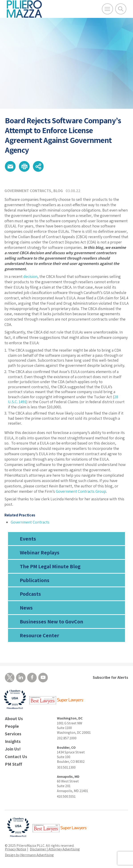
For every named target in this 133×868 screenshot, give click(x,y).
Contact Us (16, 757)
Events (28, 539)
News (26, 608)
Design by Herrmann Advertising (29, 855)
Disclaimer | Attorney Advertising (55, 849)
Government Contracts (28, 191)
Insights (13, 741)
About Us (14, 719)
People (12, 726)
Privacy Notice (16, 849)
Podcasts (30, 594)
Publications (35, 580)
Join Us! (13, 749)
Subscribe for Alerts (110, 677)
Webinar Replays (40, 552)
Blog (58, 191)
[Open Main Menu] (107, 9)
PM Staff (13, 764)
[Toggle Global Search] (121, 9)
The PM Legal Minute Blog (50, 566)
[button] (10, 166)
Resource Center (39, 635)
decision (30, 276)
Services (13, 734)
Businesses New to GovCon (51, 621)
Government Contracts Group (81, 491)
